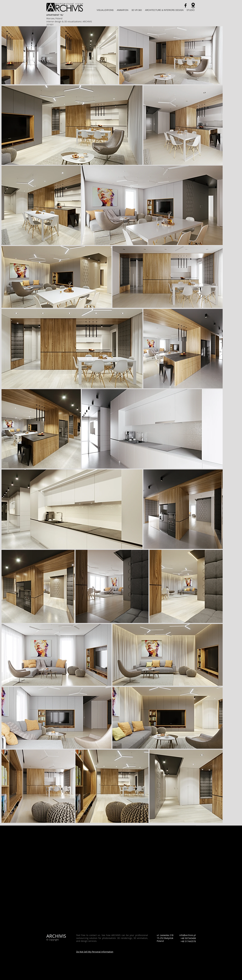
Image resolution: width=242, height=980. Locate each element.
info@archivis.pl (188, 935)
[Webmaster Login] (56, 951)
